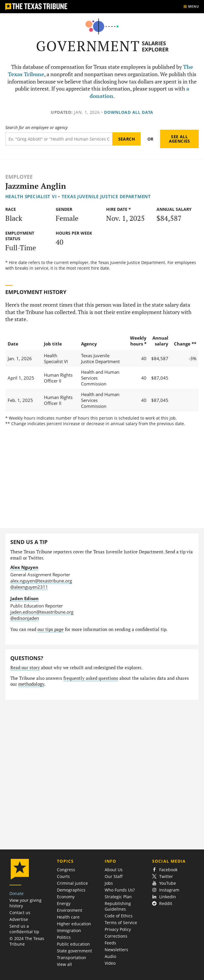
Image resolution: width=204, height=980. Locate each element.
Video (110, 963)
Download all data (129, 112)
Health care (68, 917)
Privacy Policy (118, 929)
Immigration (69, 930)
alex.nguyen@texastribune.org (41, 581)
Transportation (71, 958)
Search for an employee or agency (36, 128)
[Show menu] (191, 7)
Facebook (165, 870)
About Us (114, 870)
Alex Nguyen (24, 567)
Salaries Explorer (155, 46)
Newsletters (116, 950)
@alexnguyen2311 (29, 587)
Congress (66, 870)
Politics (64, 937)
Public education (73, 944)
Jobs (109, 883)
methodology (31, 684)
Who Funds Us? (120, 890)
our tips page (51, 629)
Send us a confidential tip (24, 929)
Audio (110, 956)
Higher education (74, 924)
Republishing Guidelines (118, 906)
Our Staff (114, 876)
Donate (17, 893)
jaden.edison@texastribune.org (42, 612)
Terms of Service (121, 923)
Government (88, 46)
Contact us (20, 913)
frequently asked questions (91, 678)
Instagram (166, 890)
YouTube (164, 883)
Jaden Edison (24, 598)
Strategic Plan (118, 897)
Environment (70, 910)
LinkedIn (164, 897)
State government (74, 951)
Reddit (162, 903)
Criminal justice (72, 883)
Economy (66, 897)
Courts (63, 876)
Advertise (19, 919)
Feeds (110, 943)
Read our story (25, 668)
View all (64, 964)
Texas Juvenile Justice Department (106, 196)
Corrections (116, 936)
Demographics (71, 890)
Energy (64, 903)
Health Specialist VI (31, 196)
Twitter (163, 876)
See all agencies (180, 139)
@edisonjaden (25, 618)
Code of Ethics (119, 916)
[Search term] (59, 139)
